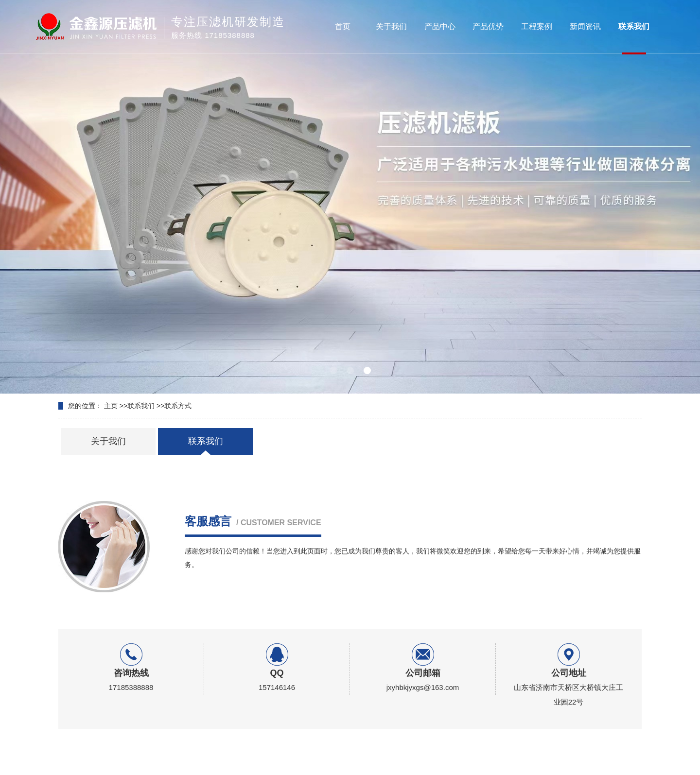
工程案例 (537, 26)
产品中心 (440, 26)
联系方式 (178, 406)
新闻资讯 (585, 26)
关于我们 (391, 26)
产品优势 (488, 26)
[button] (333, 370)
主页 (111, 406)
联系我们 (634, 26)
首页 (343, 26)
